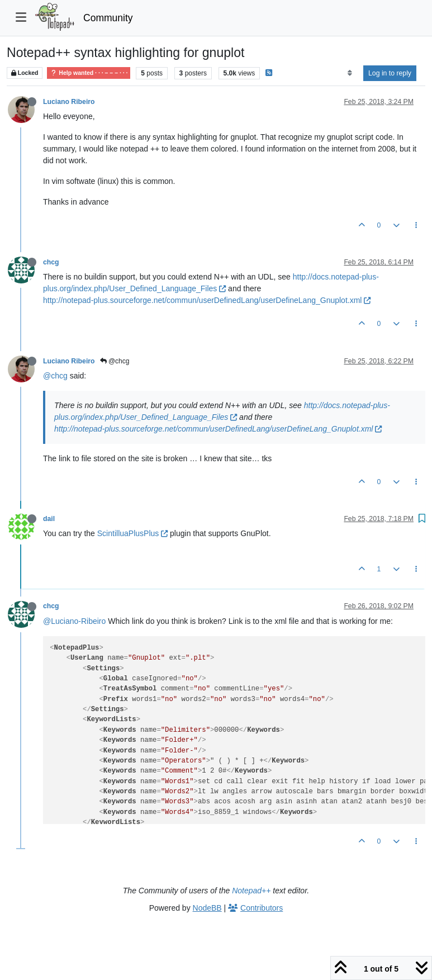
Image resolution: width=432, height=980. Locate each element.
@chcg (115, 361)
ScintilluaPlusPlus (132, 533)
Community (108, 18)
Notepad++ (251, 891)
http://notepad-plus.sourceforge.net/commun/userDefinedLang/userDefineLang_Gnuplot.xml (207, 300)
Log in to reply (390, 73)
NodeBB (207, 908)
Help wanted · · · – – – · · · (89, 73)
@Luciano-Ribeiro (74, 621)
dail (49, 519)
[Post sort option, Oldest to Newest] (350, 73)
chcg (51, 262)
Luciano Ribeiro (69, 102)
